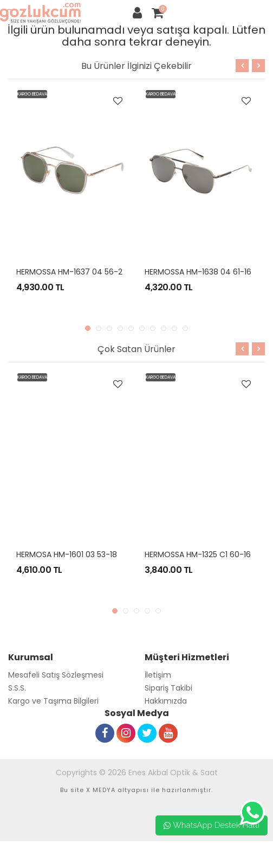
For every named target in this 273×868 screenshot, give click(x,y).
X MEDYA (101, 790)
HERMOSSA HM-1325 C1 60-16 (198, 554)
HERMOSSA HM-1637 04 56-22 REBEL (82, 272)
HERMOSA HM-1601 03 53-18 (67, 554)
